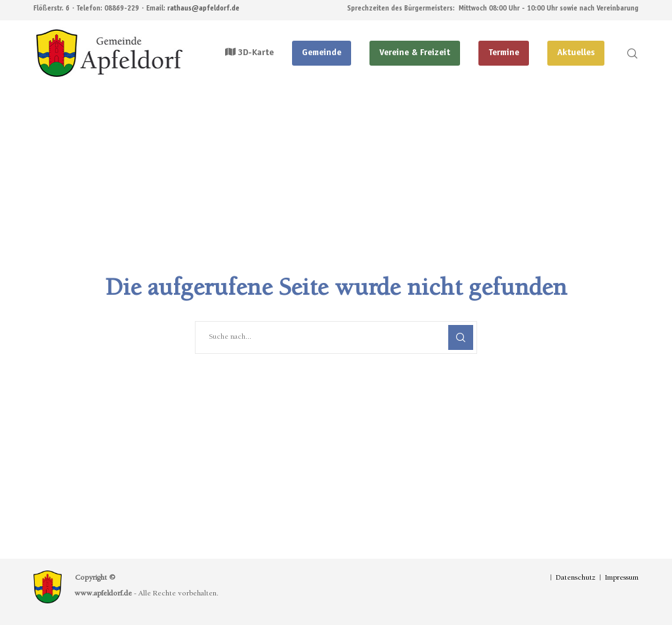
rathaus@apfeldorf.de (203, 9)
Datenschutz (576, 578)
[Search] (627, 53)
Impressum (622, 578)
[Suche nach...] (336, 337)
